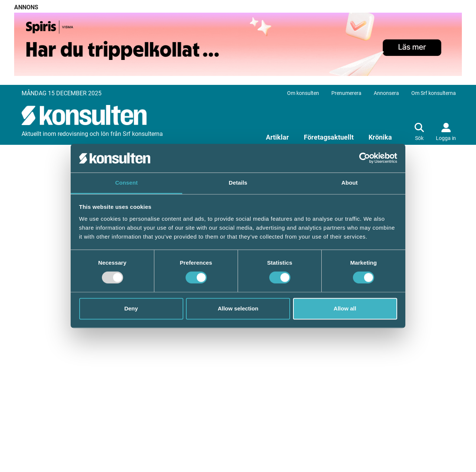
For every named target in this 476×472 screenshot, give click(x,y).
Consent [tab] (127, 183)
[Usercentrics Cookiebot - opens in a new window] (365, 158)
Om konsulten (303, 93)
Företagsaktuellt (329, 137)
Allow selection (238, 308)
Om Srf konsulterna (434, 93)
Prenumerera (346, 93)
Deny (131, 308)
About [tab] (350, 183)
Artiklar (277, 137)
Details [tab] (238, 183)
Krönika (380, 137)
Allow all (345, 308)
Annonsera (386, 93)
